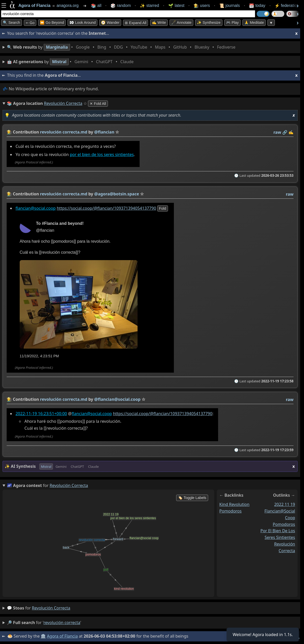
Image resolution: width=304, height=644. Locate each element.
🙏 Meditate (254, 23)
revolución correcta (51, 608)
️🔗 (285, 132)
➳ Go (30, 23)
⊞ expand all (136, 23)
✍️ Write (159, 23)
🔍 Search (12, 23)
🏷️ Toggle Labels (192, 498)
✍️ (291, 132)
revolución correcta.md (64, 132)
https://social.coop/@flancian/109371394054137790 (106, 208)
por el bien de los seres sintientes (102, 155)
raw (277, 132)
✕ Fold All (98, 104)
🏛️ (43, 636)
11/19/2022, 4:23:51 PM (39, 356)
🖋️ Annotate (181, 23)
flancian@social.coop (36, 208)
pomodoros (230, 511)
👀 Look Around (82, 23)
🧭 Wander (110, 23)
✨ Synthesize (209, 23)
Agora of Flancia (63, 636)
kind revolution (234, 504)
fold (163, 208)
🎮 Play (232, 23)
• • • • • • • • (122, 47)
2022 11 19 (285, 504)
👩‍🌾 (9, 132)
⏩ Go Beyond (52, 23)
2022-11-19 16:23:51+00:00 (41, 414)
